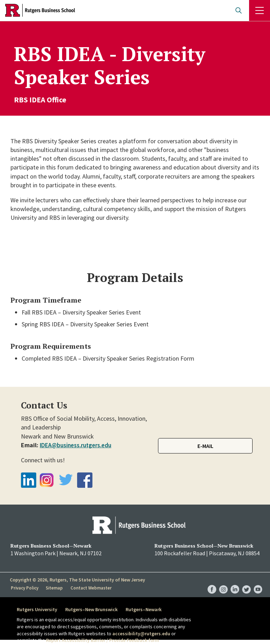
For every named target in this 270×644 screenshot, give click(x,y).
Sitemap (55, 587)
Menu (260, 10)
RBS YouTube (258, 582)
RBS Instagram (223, 582)
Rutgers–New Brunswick (93, 609)
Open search (239, 10)
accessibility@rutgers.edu (141, 634)
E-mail (205, 446)
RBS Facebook (212, 582)
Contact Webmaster (92, 587)
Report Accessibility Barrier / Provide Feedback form (103, 640)
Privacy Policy (25, 587)
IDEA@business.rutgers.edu (77, 445)
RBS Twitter (246, 582)
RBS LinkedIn (235, 582)
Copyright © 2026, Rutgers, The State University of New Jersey (77, 580)
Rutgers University (37, 609)
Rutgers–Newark (147, 609)
